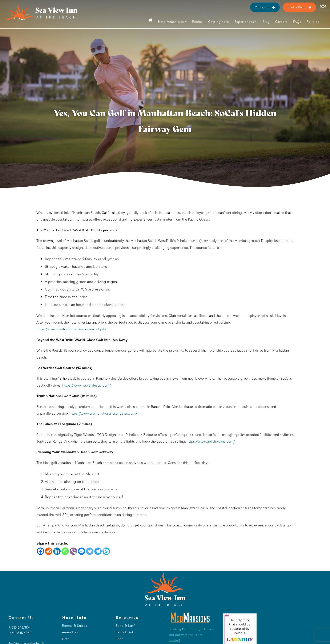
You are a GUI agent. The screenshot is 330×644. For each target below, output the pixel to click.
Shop (120, 637)
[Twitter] (90, 551)
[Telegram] (98, 551)
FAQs (297, 21)
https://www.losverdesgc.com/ (86, 385)
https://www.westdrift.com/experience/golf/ (71, 329)
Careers (281, 21)
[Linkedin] (57, 551)
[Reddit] (49, 551)
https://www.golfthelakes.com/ (211, 441)
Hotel (67, 637)
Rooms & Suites (75, 623)
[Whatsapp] (65, 551)
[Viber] (73, 551)
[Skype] (106, 551)
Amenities (70, 630)
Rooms (197, 21)
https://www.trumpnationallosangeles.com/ (103, 413)
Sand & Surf (125, 623)
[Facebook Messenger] (82, 551)
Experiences (244, 21)
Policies (313, 21)
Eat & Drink (125, 630)
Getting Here (219, 21)
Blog (266, 21)
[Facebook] (41, 551)
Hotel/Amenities (171, 21)
